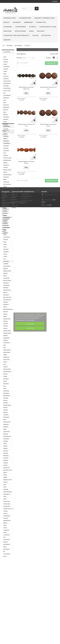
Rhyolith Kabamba (6, 409)
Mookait (5, 292)
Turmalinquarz (7, 516)
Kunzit (5, 247)
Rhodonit (6, 403)
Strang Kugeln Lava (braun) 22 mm (48, 125)
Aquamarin (6, 79)
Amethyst (6, 62)
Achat (5, 57)
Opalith (5, 355)
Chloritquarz (6, 141)
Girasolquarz (6, 201)
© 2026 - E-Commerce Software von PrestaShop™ (13, 640)
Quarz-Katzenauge (6, 390)
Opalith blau (6, 357)
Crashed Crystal (7, 158)
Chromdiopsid (7, 143)
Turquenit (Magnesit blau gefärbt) (7, 521)
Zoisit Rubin (6, 549)
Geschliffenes (20, 31)
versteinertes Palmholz (7, 541)
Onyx (5, 345)
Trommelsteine (10, 18)
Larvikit (5, 256)
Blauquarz (6, 119)
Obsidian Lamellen (6, 322)
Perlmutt (5, 367)
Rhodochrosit (7, 396)
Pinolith (5, 376)
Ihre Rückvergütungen (27, 597)
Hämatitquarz (7, 218)
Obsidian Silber (7, 331)
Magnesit (6, 269)
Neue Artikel (15, 595)
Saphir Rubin (7, 432)
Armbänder (28, 22)
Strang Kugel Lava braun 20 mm (48, 88)
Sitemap (14, 608)
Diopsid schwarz (7, 170)
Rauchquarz (6, 393)
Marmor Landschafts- (7, 277)
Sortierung (19, 58)
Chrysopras (6, 151)
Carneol (5, 134)
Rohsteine (7, 31)
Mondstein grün (7, 290)
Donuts (6, 22)
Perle (5, 364)
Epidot (5, 179)
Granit (5, 211)
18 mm (6, 573)
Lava (5, 259)
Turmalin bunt (7, 501)
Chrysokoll (6, 146)
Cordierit (5, 155)
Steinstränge (21, 27)
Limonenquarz (7, 266)
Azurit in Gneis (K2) (7, 92)
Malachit (5, 273)
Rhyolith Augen (7, 405)
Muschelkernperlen (8, 309)
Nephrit (5, 316)
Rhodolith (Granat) (6, 399)
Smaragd (6, 463)
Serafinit (5, 448)
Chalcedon (6, 136)
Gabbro (5, 196)
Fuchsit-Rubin (7, 194)
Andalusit (6, 69)
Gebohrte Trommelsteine (44, 18)
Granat (5, 208)
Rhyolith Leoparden (6, 414)
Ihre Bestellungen (26, 595)
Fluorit (5, 187)
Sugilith (5, 477)
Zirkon (5, 547)
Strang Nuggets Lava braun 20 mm (26, 162)
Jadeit (5, 230)
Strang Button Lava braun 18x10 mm (26, 88)
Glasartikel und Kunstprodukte (16, 35)
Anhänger (17, 22)
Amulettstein (6, 67)
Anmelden (55, 1)
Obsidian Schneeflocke (7, 341)
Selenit (5, 444)
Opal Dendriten (7, 350)
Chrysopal (6, 148)
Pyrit (4, 386)
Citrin (5, 153)
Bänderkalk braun (6, 99)
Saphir (5, 429)
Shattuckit (6, 458)
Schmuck (33, 27)
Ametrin (5, 64)
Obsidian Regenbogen (6, 337)
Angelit (5, 71)
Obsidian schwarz (6, 327)
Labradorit (6, 249)
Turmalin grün (7, 506)
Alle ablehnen (30, 324)
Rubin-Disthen (7, 422)
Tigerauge (6, 489)
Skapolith (6, 460)
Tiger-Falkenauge (8, 492)
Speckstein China (8, 470)
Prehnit (5, 381)
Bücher (35, 35)
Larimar (5, 254)
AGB (13, 604)
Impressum (14, 600)
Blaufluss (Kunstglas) (6, 116)
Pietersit (5, 374)
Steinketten (41, 22)
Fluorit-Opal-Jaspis (6, 190)
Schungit (6, 441)
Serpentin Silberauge (6, 454)
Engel (31, 31)
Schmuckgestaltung (48, 27)
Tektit (5, 485)
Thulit (5, 487)
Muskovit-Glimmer (6, 313)
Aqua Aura (6, 76)
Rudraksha (6, 424)
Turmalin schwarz (5, 512)
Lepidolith (6, 264)
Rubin (5, 420)
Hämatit (5, 216)
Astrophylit (6, 86)
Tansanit (5, 482)
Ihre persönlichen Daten (27, 601)
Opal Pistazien (7, 352)
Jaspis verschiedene (7, 236)
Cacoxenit (6, 129)
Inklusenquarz (7, 228)
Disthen (5, 172)
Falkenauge (6, 182)
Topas (5, 497)
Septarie (5, 446)
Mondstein (6, 288)
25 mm (6, 579)
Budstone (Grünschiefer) (7, 125)
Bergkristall (6, 107)
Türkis (5, 499)
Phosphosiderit (7, 369)
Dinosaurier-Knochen (6, 166)
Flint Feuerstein (7, 184)
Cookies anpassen (30, 320)
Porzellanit (6, 379)
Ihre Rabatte (24, 603)
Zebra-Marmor (7, 544)
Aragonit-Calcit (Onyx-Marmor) (7, 82)
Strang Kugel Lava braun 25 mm (26, 125)
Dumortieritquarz (7, 175)
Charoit (5, 139)
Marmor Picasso (7, 280)
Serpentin (6, 451)
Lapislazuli (6, 252)
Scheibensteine (25, 18)
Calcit (5, 131)
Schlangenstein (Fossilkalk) (7, 438)
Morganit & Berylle (6, 306)
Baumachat (6, 105)
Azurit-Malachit (7, 95)
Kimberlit (6, 240)
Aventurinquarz (7, 88)
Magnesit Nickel (7, 271)
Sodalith (5, 465)
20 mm (6, 575)
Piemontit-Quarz (7, 372)
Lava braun (6, 261)
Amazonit (6, 59)
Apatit (5, 74)
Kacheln (54, 58)
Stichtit (5, 475)
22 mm (6, 577)
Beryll (5, 112)
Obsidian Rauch (7, 333)
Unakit (5, 525)
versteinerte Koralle (6, 531)
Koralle (5, 244)
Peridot (5, 362)
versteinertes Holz (7, 536)
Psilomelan (6, 384)
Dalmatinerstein (7, 160)
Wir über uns (15, 606)
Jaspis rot (6, 232)
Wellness (41, 31)
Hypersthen (6, 225)
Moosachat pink (7, 300)
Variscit (5, 528)
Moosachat (6, 295)
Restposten (46, 35)
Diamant (5, 163)
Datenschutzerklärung (17, 602)
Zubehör (7, 40)
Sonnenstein (6, 468)
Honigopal (6, 223)
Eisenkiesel (6, 177)
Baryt (5, 103)
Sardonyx (6, 434)
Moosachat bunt (7, 297)
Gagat (5, 199)
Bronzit (5, 122)
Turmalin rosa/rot (7, 509)
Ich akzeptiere (30, 328)
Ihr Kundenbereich (28, 592)
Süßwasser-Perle (7, 480)
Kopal (5, 242)
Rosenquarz (6, 417)
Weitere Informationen (20, 320)
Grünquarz (6, 213)
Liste (57, 58)
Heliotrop (6, 220)
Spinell (5, 472)
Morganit (6, 302)
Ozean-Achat (6, 360)
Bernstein (6, 110)
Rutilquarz (6, 427)
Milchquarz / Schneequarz (7, 284)
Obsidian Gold (7, 319)
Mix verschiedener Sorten (7, 554)
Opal (4, 347)
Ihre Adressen (25, 599)
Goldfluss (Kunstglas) (6, 205)
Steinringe (8, 27)
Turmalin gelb (7, 504)
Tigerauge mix (7, 494)
